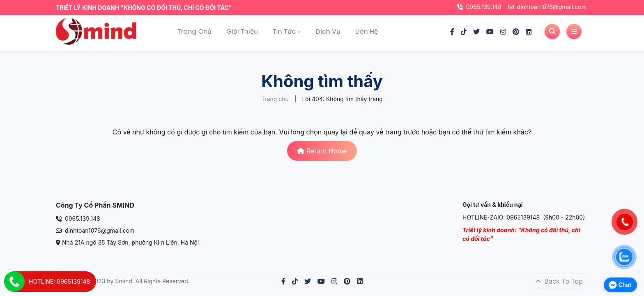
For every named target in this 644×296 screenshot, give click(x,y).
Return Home (322, 151)
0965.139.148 (479, 7)
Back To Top (559, 281)
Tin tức (284, 31)
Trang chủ (194, 31)
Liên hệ (367, 31)
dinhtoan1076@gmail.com (547, 7)
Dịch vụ (328, 31)
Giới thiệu (242, 31)
